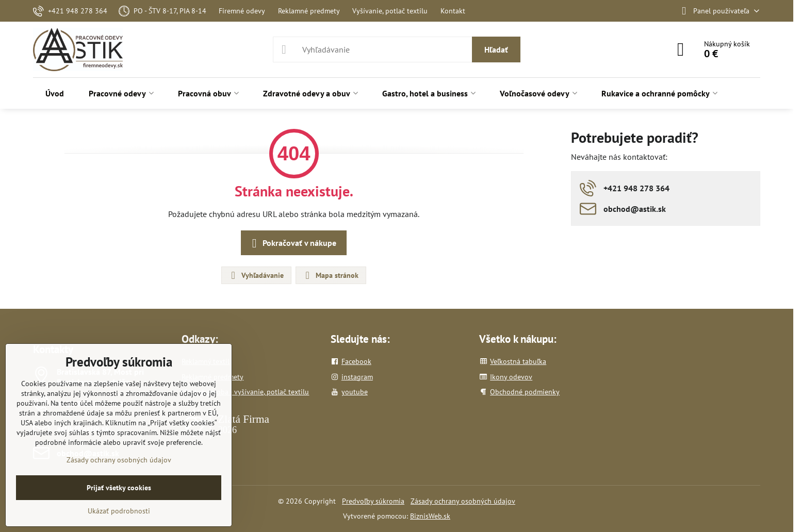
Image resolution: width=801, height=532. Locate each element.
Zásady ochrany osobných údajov (463, 501)
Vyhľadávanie (256, 275)
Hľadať (496, 49)
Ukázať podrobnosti (119, 511)
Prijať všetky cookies (119, 488)
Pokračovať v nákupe (292, 243)
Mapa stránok (330, 275)
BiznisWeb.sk (430, 516)
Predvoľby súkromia (373, 501)
